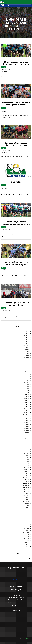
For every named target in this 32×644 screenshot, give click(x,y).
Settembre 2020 (26, 448)
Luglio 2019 (27, 474)
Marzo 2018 (26, 505)
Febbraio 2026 (26, 334)
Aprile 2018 (27, 503)
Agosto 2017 (27, 519)
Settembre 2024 (26, 365)
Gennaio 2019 (26, 485)
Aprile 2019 (27, 480)
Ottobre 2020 (27, 446)
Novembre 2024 (26, 361)
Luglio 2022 (27, 410)
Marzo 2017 (26, 529)
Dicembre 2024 (26, 359)
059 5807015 (17, 593)
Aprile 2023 (27, 393)
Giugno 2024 (27, 369)
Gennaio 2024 (27, 377)
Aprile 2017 (27, 527)
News (4, 67)
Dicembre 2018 (26, 487)
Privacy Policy (16, 579)
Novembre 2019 (26, 466)
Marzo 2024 (27, 375)
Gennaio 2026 (27, 335)
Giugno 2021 (27, 436)
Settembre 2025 (26, 343)
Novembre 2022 (26, 403)
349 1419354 (17, 595)
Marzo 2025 (27, 353)
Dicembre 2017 (26, 511)
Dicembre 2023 (26, 379)
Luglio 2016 (27, 545)
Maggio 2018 (26, 501)
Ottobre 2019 (26, 468)
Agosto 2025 (27, 345)
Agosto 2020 (27, 450)
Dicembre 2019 (26, 464)
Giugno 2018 (27, 499)
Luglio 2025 (27, 347)
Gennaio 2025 (27, 357)
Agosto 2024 (27, 367)
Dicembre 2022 (26, 401)
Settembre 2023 (26, 385)
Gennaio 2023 (27, 399)
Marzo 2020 (27, 458)
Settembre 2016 (26, 541)
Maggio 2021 (27, 438)
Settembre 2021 (26, 430)
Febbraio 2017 (26, 531)
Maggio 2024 (27, 371)
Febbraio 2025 (26, 355)
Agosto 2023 (27, 387)
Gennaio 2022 (27, 422)
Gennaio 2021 (27, 440)
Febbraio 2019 (26, 483)
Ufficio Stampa (7, 69)
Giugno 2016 (27, 547)
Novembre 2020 (26, 444)
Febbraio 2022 (26, 420)
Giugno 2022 (27, 412)
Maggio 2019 (26, 478)
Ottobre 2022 (27, 405)
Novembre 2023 (26, 381)
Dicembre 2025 (26, 337)
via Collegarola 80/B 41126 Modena (17, 598)
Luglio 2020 (27, 452)
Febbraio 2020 (26, 460)
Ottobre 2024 (27, 363)
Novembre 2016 (26, 537)
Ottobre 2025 (27, 341)
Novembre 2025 (26, 339)
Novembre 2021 (26, 426)
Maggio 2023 (27, 391)
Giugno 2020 (27, 454)
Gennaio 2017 (26, 533)
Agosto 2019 (27, 472)
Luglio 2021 (27, 434)
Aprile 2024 (27, 373)
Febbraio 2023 (26, 397)
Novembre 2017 (26, 513)
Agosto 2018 (27, 495)
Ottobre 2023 (27, 383)
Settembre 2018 (26, 493)
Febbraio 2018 (26, 507)
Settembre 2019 (26, 470)
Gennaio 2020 (27, 462)
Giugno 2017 (27, 523)
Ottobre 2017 (26, 515)
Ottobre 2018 (26, 491)
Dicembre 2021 (26, 424)
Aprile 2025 (27, 351)
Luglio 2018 (27, 497)
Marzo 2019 (26, 482)
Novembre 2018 (26, 489)
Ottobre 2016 (26, 539)
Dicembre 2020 (26, 442)
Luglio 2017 (27, 521)
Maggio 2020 (27, 456)
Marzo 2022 (26, 418)
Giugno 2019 (27, 476)
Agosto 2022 (27, 409)
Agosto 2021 (27, 432)
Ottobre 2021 (27, 428)
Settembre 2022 (26, 407)
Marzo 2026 (27, 332)
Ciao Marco (16, 182)
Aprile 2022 (27, 416)
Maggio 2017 (27, 525)
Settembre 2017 (26, 517)
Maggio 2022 (26, 414)
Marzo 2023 (27, 395)
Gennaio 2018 (26, 509)
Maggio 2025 (27, 349)
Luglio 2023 (27, 389)
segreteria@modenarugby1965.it (17, 602)
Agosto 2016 (27, 543)
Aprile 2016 (27, 549)
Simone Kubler (28, 639)
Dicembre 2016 (26, 535)
